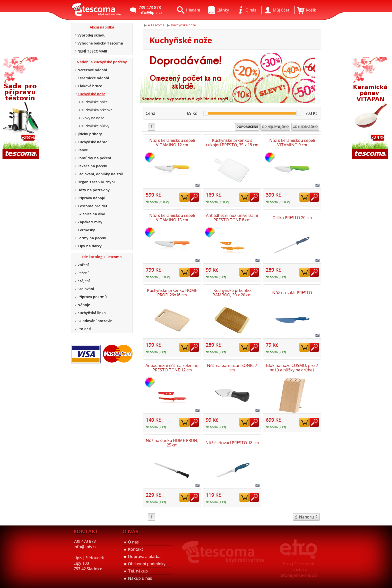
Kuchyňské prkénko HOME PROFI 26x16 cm (172, 293)
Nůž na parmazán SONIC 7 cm (232, 368)
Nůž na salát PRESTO (292, 293)
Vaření (83, 265)
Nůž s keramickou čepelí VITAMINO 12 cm (172, 143)
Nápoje (84, 305)
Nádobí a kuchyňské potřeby (102, 62)
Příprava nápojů (91, 198)
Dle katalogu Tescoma (102, 257)
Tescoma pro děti (93, 206)
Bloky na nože (93, 118)
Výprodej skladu (91, 35)
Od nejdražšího (305, 127)
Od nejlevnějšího (275, 127)
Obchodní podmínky (147, 564)
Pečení (83, 273)
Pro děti (84, 329)
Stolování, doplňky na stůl (100, 174)
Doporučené (247, 127)
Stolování (86, 289)
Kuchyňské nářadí (93, 142)
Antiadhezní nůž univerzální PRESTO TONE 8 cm (232, 218)
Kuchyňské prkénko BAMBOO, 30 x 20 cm (232, 293)
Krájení (84, 281)
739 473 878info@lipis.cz (150, 10)
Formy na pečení (92, 238)
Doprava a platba (144, 556)
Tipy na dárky (90, 246)
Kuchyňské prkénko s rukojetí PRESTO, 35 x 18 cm (232, 143)
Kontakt (135, 549)
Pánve (83, 150)
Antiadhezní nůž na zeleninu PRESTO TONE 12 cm (172, 368)
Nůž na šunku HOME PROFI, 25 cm (172, 443)
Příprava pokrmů (92, 297)
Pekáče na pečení (92, 166)
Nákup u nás (140, 578)
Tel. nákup (138, 571)
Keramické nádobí (93, 78)
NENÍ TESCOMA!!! (92, 51)
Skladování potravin (95, 321)
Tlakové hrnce (90, 86)
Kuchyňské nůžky (95, 126)
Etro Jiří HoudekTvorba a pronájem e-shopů (298, 569)
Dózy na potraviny (94, 190)
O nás (133, 542)
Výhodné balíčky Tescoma (100, 43)
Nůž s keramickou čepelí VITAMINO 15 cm (172, 218)
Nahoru (306, 517)
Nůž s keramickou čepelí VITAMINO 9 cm (292, 143)
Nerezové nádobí (92, 70)
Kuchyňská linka (92, 313)
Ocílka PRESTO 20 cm (292, 218)
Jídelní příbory (90, 134)
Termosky (86, 230)
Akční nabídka (102, 27)
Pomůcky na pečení (94, 158)
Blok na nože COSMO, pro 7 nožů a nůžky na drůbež (292, 368)
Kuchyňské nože (91, 94)
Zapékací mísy (90, 222)
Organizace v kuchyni (96, 182)
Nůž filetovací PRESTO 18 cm (232, 443)
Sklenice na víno (91, 214)
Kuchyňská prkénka (97, 110)
